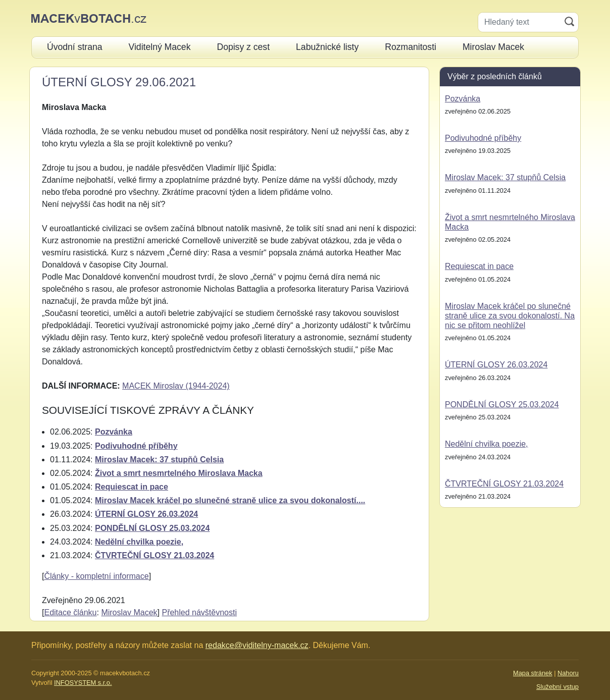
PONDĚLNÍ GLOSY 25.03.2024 (152, 528)
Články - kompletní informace (96, 576)
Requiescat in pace (132, 487)
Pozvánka (114, 432)
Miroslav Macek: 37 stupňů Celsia (159, 460)
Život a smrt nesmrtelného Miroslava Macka (179, 473)
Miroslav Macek (129, 612)
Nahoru (568, 673)
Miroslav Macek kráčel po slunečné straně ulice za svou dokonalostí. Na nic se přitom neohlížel (510, 316)
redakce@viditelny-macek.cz (257, 645)
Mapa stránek (533, 673)
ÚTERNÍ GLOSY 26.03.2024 (146, 514)
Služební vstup (557, 687)
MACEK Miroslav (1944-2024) (176, 386)
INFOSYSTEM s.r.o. (83, 683)
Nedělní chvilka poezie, (139, 542)
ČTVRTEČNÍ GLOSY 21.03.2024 (155, 555)
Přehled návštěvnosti (199, 612)
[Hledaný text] (519, 22)
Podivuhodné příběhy (136, 446)
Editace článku (70, 612)
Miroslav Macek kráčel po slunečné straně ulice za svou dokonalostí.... (230, 500)
